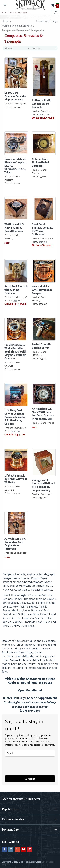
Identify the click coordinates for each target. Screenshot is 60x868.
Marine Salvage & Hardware (17, 26)
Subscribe (30, 779)
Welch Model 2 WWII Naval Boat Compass (42, 290)
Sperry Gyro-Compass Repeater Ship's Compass (15, 96)
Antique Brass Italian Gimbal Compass (40, 163)
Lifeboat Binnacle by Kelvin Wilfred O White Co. (16, 479)
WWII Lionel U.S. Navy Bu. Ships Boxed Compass (14, 228)
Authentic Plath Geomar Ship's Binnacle (41, 104)
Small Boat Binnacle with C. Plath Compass (16, 290)
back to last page (46, 21)
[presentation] (24, 765)
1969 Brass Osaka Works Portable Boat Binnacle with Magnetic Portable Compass (16, 352)
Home (5, 21)
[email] (30, 753)
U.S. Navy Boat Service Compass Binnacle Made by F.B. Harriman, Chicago (15, 417)
